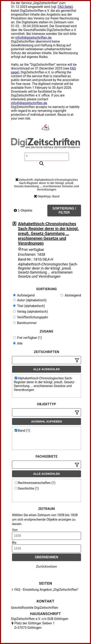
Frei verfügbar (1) (27, 338)
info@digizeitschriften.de (34, 38)
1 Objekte (23, 210)
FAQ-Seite (65, 7)
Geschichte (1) (27, 488)
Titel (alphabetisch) (29, 306)
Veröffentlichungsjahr (31, 317)
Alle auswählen (47, 369)
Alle (18, 343)
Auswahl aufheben (47, 421)
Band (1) (22, 431)
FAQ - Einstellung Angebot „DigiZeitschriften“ (46, 590)
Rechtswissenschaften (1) (35, 483)
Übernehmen (47, 557)
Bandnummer (25, 323)
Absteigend (71, 295)
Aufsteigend (24, 295)
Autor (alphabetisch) (30, 300)
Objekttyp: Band (47, 196)
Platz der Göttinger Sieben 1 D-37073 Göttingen (35, 625)
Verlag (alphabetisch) (30, 312)
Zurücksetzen (46, 566)
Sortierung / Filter (64, 210)
